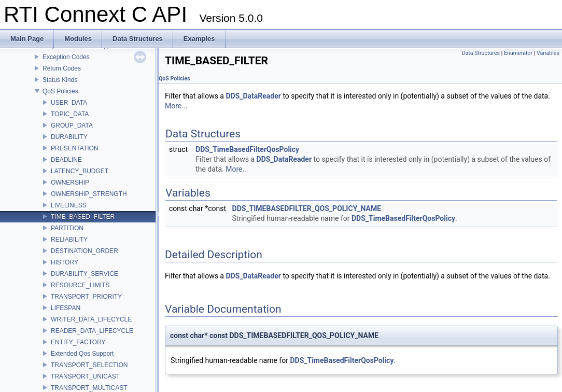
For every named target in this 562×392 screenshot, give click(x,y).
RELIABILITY (69, 240)
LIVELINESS (69, 205)
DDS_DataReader (253, 96)
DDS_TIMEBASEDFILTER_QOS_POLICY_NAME (307, 208)
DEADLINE (66, 160)
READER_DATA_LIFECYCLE (92, 331)
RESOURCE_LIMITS (80, 285)
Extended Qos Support (82, 354)
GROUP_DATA (72, 125)
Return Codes (62, 68)
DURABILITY (69, 137)
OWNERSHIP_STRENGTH (89, 194)
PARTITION (67, 228)
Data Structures (481, 53)
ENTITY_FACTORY (78, 342)
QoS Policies (60, 91)
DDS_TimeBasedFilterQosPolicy (247, 149)
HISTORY (65, 262)
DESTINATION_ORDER (85, 251)
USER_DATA (69, 103)
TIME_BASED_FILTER (83, 217)
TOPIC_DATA (70, 114)
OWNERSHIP (70, 183)
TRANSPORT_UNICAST (85, 376)
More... (176, 106)
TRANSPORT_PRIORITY (86, 297)
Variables (548, 53)
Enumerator (518, 53)
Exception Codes (66, 57)
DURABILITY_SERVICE (85, 274)
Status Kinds (60, 80)
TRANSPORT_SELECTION (89, 365)
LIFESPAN (66, 308)
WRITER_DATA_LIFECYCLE (91, 319)
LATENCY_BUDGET (80, 171)
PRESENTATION (75, 148)
